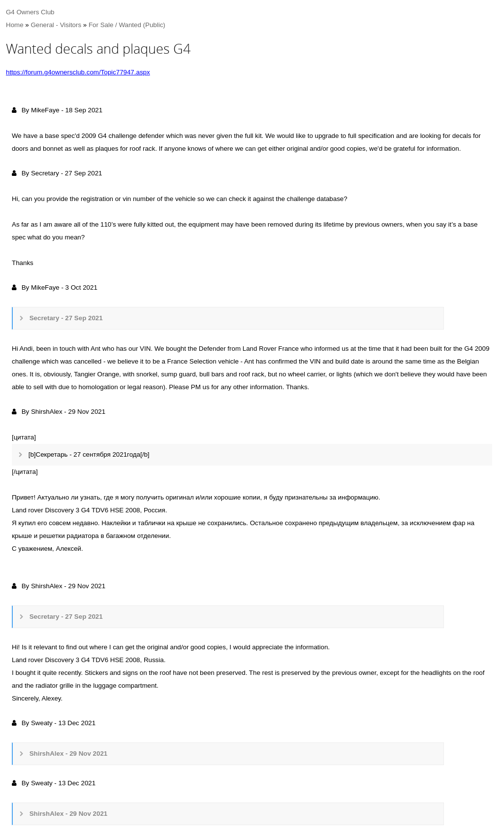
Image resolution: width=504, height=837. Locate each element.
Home (15, 25)
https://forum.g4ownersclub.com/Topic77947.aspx (78, 72)
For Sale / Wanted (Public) (127, 25)
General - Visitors (56, 25)
